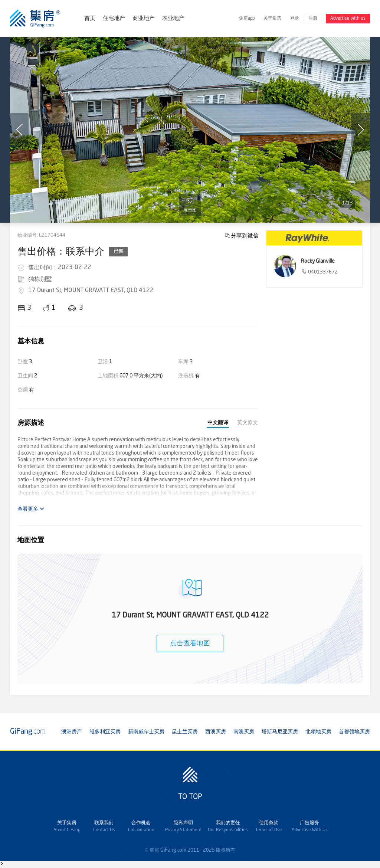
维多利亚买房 (105, 732)
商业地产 (144, 19)
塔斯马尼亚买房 (280, 732)
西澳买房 (216, 732)
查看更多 (31, 509)
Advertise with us (348, 19)
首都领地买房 (354, 732)
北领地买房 (318, 732)
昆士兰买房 (185, 732)
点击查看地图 (190, 643)
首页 (90, 19)
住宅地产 (114, 19)
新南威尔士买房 (146, 732)
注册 (313, 19)
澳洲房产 (72, 732)
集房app (247, 19)
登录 (295, 19)
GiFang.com (173, 850)
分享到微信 (245, 235)
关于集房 (272, 19)
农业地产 (173, 19)
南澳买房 (244, 732)
